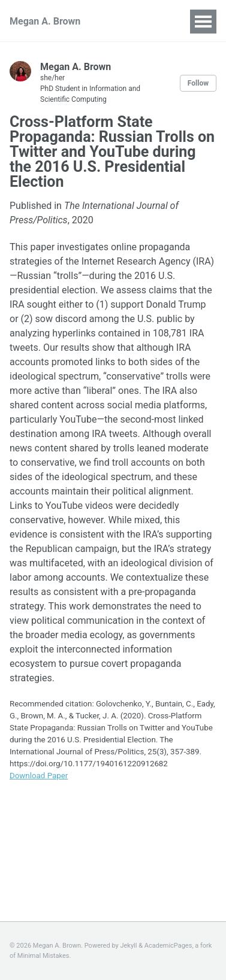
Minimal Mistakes (43, 956)
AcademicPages (168, 946)
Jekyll (128, 946)
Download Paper (39, 776)
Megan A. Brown (45, 21)
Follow (198, 83)
